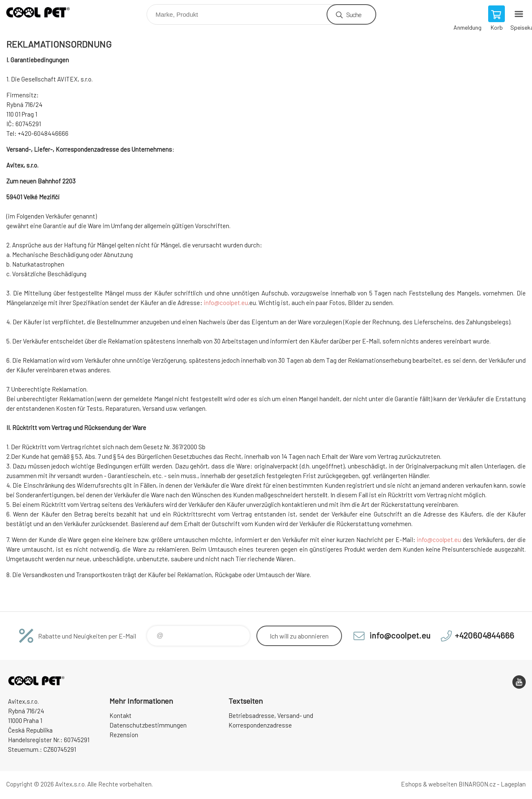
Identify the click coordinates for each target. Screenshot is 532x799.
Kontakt (120, 715)
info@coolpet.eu (226, 303)
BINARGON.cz (477, 784)
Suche (354, 14)
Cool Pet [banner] (43, 12)
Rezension (124, 735)
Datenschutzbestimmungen (148, 725)
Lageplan (513, 784)
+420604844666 (484, 635)
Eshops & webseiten (429, 784)
